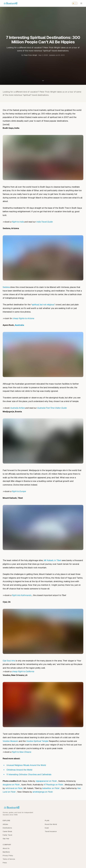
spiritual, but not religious (43, 305)
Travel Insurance (51, 831)
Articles (5, 824)
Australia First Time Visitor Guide (52, 408)
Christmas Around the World (19, 770)
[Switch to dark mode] (75, 3)
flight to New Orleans (21, 752)
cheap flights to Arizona (23, 318)
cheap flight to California (23, 671)
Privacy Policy (8, 856)
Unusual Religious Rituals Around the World (26, 765)
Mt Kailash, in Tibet (52, 560)
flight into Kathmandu (22, 595)
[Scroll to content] (43, 81)
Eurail (47, 828)
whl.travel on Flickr (14, 788)
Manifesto (6, 852)
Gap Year (6, 839)
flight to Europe (19, 491)
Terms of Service (9, 859)
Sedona (6, 287)
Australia (19, 325)
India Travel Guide (44, 222)
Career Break (7, 831)
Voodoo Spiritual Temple (37, 741)
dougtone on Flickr (12, 785)
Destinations (7, 828)
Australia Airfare (17, 408)
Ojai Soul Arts (9, 661)
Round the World (51, 824)
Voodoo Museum (10, 741)
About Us (6, 848)
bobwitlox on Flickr (51, 788)
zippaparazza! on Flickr (47, 781)
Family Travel (7, 835)
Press (5, 863)
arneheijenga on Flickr (43, 792)
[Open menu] (81, 3)
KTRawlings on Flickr (54, 785)
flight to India (18, 222)
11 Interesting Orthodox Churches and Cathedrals (29, 774)
